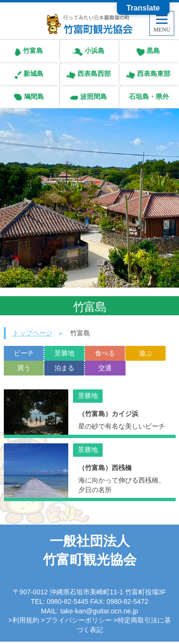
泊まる (64, 368)
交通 (105, 368)
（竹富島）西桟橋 (105, 468)
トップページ (32, 333)
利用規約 (26, 620)
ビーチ (24, 353)
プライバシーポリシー (78, 620)
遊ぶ (146, 353)
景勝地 (64, 353)
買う (24, 368)
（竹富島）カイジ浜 (108, 414)
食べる (105, 353)
